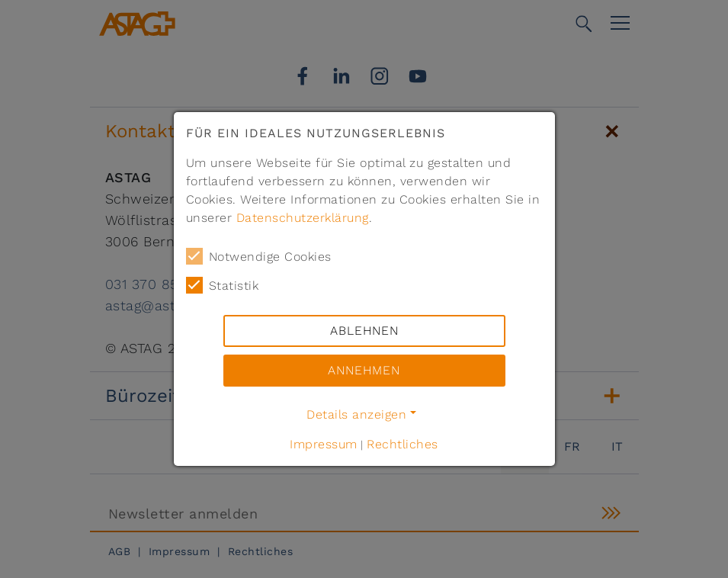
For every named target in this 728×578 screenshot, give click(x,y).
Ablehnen (364, 331)
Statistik (223, 285)
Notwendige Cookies (259, 256)
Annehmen (364, 370)
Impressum (324, 444)
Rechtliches (402, 444)
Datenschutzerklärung (303, 218)
